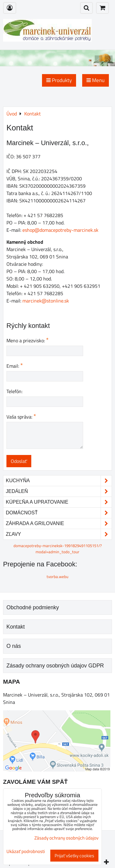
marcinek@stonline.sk (46, 301)
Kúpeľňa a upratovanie (59, 502)
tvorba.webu (57, 577)
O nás (14, 646)
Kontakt (16, 627)
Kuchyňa (59, 481)
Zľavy (59, 534)
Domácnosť (59, 513)
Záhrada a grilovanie (59, 524)
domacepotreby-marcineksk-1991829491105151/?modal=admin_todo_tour (58, 549)
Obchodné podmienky (33, 607)
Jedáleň (59, 491)
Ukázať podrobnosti (26, 852)
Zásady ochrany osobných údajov (66, 838)
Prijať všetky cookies (74, 856)
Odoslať (19, 461)
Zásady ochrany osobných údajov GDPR (55, 666)
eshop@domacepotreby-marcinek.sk (60, 230)
